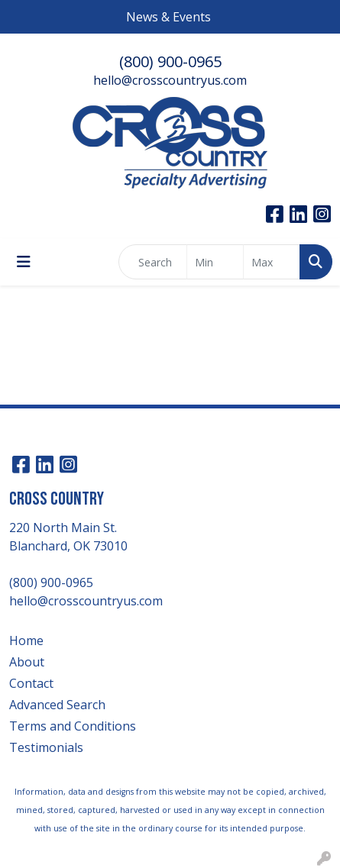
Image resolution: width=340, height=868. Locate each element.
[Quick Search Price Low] (215, 262)
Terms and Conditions (73, 726)
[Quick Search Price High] (272, 262)
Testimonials (46, 747)
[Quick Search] (153, 262)
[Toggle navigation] (24, 262)
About (27, 662)
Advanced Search (57, 705)
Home (26, 641)
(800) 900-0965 (170, 61)
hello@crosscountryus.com (170, 80)
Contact (31, 683)
